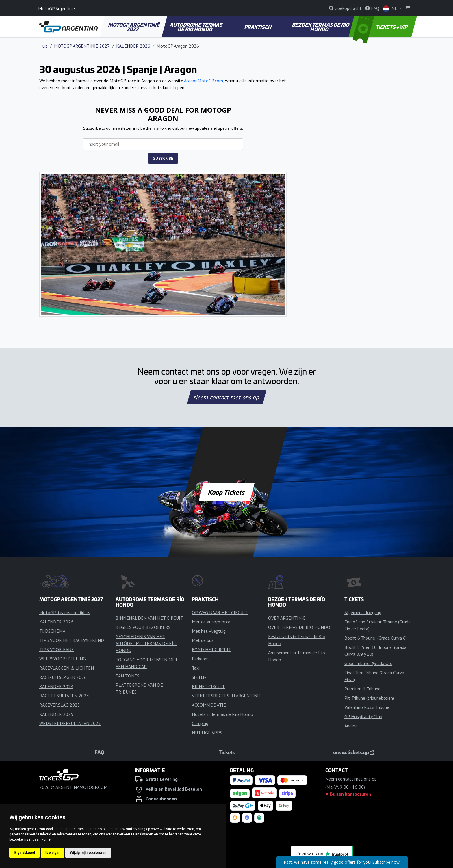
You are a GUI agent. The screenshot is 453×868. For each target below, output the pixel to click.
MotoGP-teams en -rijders (65, 612)
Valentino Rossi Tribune (367, 707)
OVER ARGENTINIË (287, 618)
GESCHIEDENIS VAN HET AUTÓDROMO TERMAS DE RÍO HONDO (146, 643)
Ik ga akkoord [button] (24, 853)
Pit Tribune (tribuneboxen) (369, 698)
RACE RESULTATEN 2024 (64, 696)
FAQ (99, 752)
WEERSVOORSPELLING (63, 659)
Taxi (196, 668)
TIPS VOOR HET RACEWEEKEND (72, 640)
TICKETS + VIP (381, 27)
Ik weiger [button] (52, 853)
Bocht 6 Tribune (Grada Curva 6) (376, 638)
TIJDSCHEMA (52, 631)
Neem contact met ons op (226, 397)
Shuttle (199, 677)
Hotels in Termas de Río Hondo (222, 714)
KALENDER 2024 (56, 686)
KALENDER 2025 (56, 714)
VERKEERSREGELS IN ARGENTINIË (226, 696)
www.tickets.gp (354, 752)
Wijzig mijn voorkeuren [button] (88, 853)
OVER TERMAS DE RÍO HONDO (299, 627)
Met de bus (203, 640)
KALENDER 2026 (133, 46)
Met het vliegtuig (209, 631)
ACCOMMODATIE (209, 705)
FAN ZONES (127, 676)
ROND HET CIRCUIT (211, 649)
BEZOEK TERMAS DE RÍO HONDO (321, 27)
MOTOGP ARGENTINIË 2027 (134, 27)
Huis (43, 46)
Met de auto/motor (211, 622)
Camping (200, 723)
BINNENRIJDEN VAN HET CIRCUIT (149, 618)
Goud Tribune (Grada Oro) (369, 663)
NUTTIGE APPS (207, 733)
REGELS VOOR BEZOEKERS (143, 627)
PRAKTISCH (258, 27)
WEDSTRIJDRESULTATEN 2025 (70, 723)
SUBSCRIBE (163, 158)
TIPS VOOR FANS (56, 649)
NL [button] (390, 9)
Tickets (227, 752)
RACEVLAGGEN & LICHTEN (67, 668)
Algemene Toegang (363, 612)
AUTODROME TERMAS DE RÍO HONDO (196, 27)
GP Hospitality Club (363, 716)
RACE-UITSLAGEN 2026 (63, 677)
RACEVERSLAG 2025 (60, 705)
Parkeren (200, 659)
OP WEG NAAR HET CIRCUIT (220, 612)
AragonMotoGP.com (204, 81)
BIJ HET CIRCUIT (208, 686)
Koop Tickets (226, 492)
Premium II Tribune (362, 689)
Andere (351, 726)
